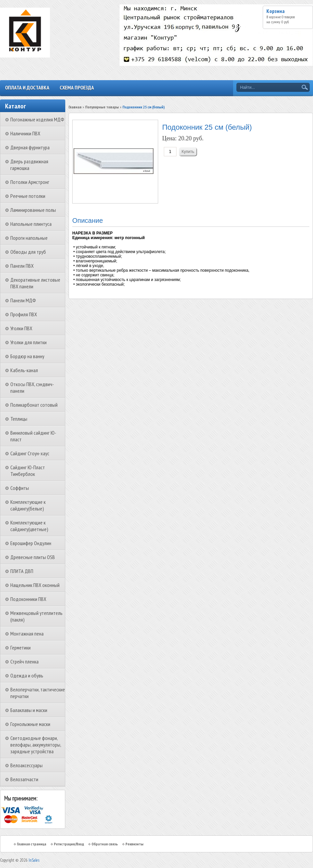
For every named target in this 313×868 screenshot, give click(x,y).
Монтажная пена (27, 634)
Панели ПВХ (22, 266)
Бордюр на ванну (27, 356)
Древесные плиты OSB (33, 557)
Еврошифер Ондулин (31, 543)
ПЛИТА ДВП (22, 571)
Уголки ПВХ (21, 328)
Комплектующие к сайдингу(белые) (28, 505)
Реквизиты (135, 844)
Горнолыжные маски (30, 724)
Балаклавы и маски (29, 710)
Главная (75, 107)
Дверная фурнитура (30, 147)
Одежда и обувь (27, 675)
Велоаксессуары (26, 765)
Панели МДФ (23, 300)
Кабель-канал (24, 370)
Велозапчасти (24, 779)
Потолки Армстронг (30, 182)
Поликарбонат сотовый (34, 405)
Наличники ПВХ (25, 133)
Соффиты (20, 488)
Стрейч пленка (24, 661)
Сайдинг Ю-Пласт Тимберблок (28, 471)
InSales (34, 860)
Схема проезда (77, 87)
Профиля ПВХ (24, 314)
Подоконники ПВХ (28, 599)
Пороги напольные (29, 238)
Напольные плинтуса (31, 224)
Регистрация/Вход (69, 844)
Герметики (20, 648)
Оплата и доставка (27, 87)
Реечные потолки (28, 196)
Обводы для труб (28, 252)
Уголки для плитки (28, 342)
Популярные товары (102, 107)
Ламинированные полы (33, 210)
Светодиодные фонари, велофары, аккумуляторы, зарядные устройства (36, 745)
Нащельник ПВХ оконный (35, 585)
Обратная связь (105, 844)
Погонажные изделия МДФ (37, 119)
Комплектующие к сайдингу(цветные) (29, 526)
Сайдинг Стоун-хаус (30, 453)
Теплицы (19, 419)
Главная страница (32, 844)
